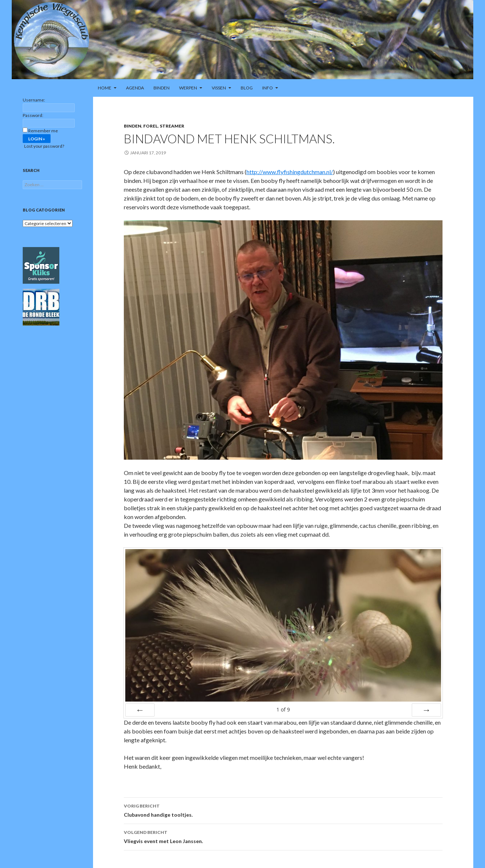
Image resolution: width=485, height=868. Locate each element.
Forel (151, 126)
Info (268, 88)
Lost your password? (44, 146)
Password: (33, 115)
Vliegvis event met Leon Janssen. (283, 836)
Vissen (219, 88)
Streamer (172, 126)
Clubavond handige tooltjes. (283, 810)
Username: (34, 100)
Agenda (135, 88)
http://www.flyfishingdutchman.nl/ (290, 172)
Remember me (43, 131)
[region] (242, 40)
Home (105, 88)
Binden (162, 88)
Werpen (188, 88)
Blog (247, 88)
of (283, 709)
